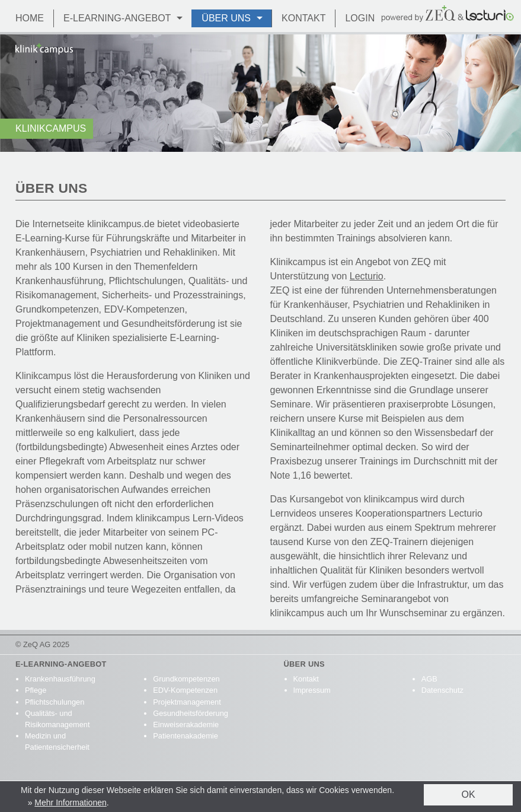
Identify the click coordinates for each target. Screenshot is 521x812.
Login (360, 18)
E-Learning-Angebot (117, 18)
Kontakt (303, 18)
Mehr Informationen (70, 803)
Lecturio (367, 276)
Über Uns (226, 18)
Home (30, 18)
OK (468, 795)
